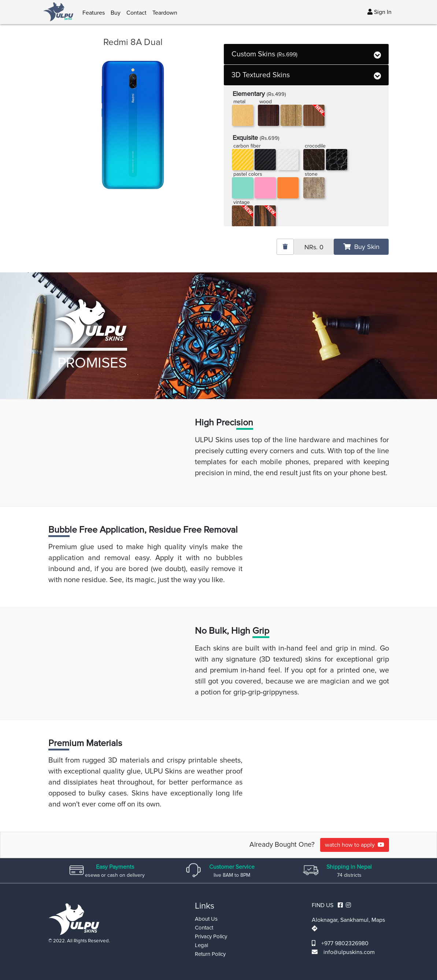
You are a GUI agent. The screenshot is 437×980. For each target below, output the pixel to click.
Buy (116, 13)
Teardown (165, 13)
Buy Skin (361, 247)
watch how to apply (355, 845)
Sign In (379, 12)
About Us (206, 919)
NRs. (314, 247)
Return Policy (210, 954)
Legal (201, 945)
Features (94, 13)
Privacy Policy (211, 936)
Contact (136, 13)
